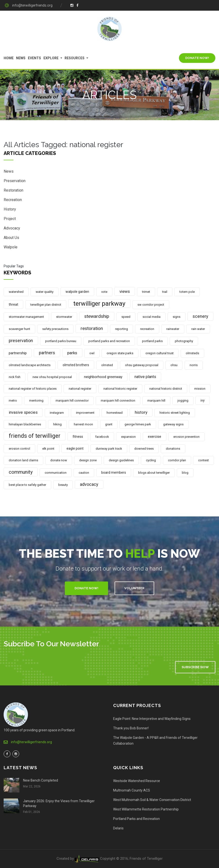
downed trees (144, 449)
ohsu (174, 365)
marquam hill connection (118, 400)
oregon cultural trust (160, 353)
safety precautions (55, 329)
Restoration (13, 191)
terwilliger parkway (99, 303)
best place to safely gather (27, 485)
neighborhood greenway (103, 377)
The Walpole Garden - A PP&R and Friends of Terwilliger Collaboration (155, 741)
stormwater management (26, 317)
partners (47, 353)
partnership (18, 353)
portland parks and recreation (109, 341)
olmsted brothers (76, 365)
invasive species (23, 412)
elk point (48, 449)
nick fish (15, 377)
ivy (203, 400)
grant (109, 424)
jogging (183, 400)
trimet (146, 292)
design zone (88, 460)
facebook (102, 437)
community (21, 472)
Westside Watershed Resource (137, 781)
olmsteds (192, 353)
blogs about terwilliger (154, 473)
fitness (78, 437)
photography (184, 341)
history (141, 412)
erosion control (19, 449)
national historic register (120, 389)
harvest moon (83, 424)
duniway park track (109, 449)
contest (203, 460)
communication (56, 473)
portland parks (152, 341)
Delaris (118, 828)
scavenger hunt (19, 329)
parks (72, 353)
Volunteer (134, 588)
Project (10, 219)
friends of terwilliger (35, 436)
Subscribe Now (195, 667)
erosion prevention (186, 437)
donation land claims (23, 460)
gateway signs (173, 424)
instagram (57, 413)
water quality (45, 292)
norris (194, 365)
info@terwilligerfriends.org (32, 5)
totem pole (187, 292)
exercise (155, 437)
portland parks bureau (61, 341)
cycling (151, 460)
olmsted (107, 365)
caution (84, 473)
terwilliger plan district (46, 305)
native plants (145, 377)
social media (152, 317)
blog (185, 473)
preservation (21, 341)
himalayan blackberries (25, 424)
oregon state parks (120, 353)
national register (80, 389)
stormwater (64, 317)
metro (13, 400)
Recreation (13, 200)
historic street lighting (175, 413)
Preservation (15, 181)
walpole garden (77, 292)
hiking (57, 424)
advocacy (89, 484)
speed (126, 317)
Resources (75, 58)
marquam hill (156, 400)
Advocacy (12, 229)
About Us (11, 238)
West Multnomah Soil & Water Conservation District (152, 800)
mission (200, 389)
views (125, 291)
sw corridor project (151, 305)
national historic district (166, 389)
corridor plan (177, 460)
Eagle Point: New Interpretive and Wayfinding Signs (152, 719)
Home (9, 58)
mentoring (36, 400)
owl (92, 353)
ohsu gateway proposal (142, 365)
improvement (85, 413)
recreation (147, 329)
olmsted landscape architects (30, 365)
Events (34, 58)
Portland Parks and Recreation (136, 819)
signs (177, 317)
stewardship (97, 316)
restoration (92, 328)
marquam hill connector (72, 400)
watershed (16, 292)
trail (165, 292)
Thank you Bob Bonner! (131, 728)
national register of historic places (33, 389)
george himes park (138, 424)
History (10, 210)
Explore (51, 58)
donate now (59, 460)
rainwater (173, 329)
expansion (128, 437)
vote (104, 292)
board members (114, 472)
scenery (200, 316)
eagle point (75, 448)
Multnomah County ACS (132, 790)
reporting (122, 329)
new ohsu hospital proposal (52, 377)
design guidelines (121, 460)
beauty (63, 485)
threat (13, 304)
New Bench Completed (41, 780)
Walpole (11, 248)
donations (173, 449)
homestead (115, 413)
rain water (198, 329)
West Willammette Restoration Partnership (146, 809)
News (21, 58)
